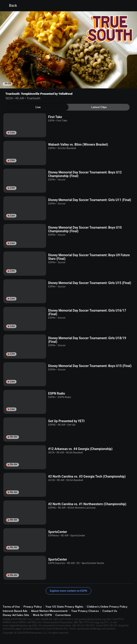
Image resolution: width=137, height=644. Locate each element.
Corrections (63, 615)
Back (10, 6)
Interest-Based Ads (15, 611)
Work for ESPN (42, 615)
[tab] (38, 107)
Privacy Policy (33, 607)
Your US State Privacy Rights (64, 607)
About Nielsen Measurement (49, 611)
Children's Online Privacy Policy (107, 607)
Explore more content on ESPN (69, 591)
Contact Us (110, 611)
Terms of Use (11, 607)
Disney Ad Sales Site (16, 615)
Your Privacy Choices (85, 611)
